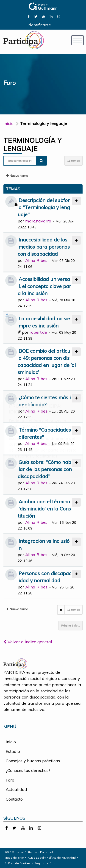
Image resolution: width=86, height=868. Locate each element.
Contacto (14, 799)
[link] (29, 16)
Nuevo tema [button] (17, 176)
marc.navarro (38, 221)
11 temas (74, 161)
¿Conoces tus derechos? (28, 770)
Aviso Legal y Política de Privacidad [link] (52, 858)
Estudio (13, 751)
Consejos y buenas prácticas (33, 761)
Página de (71, 625)
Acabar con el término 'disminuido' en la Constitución (44, 509)
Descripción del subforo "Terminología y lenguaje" (44, 207)
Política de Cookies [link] (18, 863)
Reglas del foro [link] (45, 863)
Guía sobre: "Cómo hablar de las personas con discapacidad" (45, 469)
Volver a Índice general (28, 642)
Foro (10, 780)
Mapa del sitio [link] (14, 858)
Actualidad (16, 789)
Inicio (8, 123)
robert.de (38, 332)
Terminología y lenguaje (33, 144)
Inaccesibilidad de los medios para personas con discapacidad (44, 247)
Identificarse (39, 25)
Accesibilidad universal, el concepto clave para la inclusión (44, 286)
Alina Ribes (36, 260)
